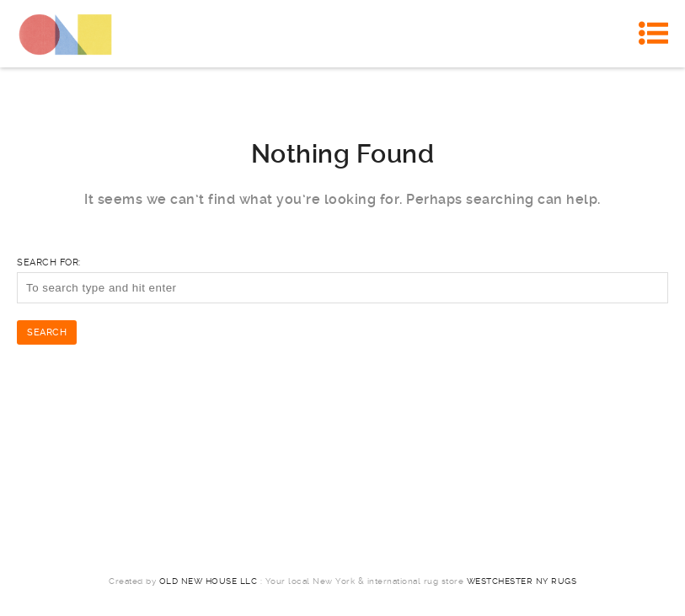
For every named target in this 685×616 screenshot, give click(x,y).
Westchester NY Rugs (522, 581)
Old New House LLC (209, 581)
